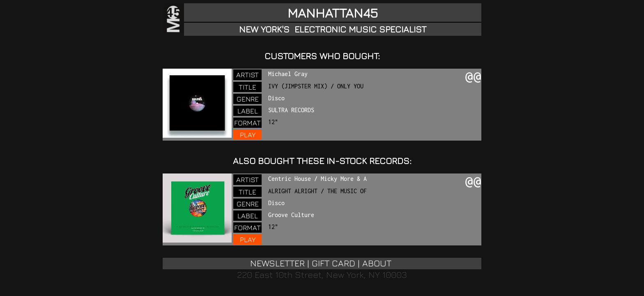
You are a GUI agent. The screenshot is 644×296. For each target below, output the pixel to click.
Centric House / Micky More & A (317, 179)
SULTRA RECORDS (291, 110)
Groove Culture (291, 215)
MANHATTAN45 (333, 13)
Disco (276, 98)
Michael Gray (288, 74)
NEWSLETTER (277, 263)
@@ (473, 77)
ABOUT (377, 263)
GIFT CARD (333, 263)
